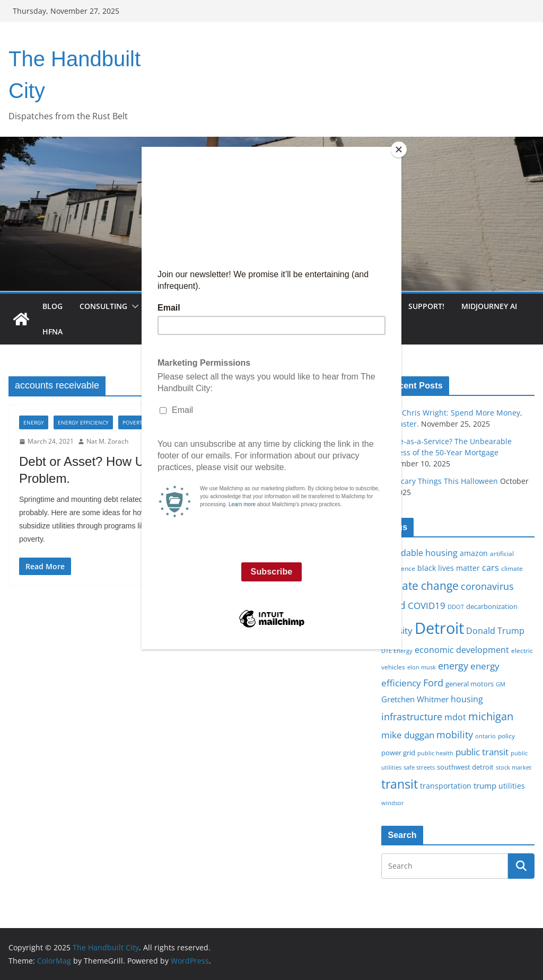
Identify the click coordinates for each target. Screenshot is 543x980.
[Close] (399, 149)
